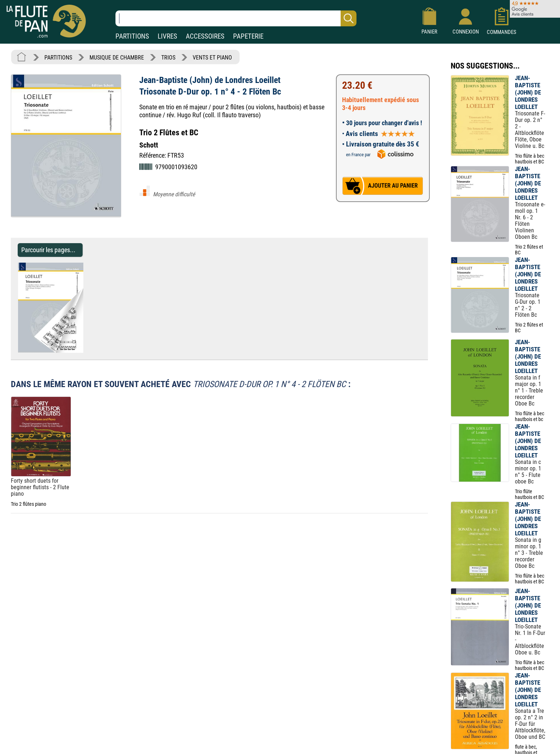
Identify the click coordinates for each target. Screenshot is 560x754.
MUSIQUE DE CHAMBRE (117, 58)
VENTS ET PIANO (212, 58)
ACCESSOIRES (205, 36)
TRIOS (168, 58)
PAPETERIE (248, 36)
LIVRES (167, 36)
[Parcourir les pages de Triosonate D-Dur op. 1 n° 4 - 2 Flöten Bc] (87, 351)
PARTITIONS (132, 36)
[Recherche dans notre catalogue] (236, 18)
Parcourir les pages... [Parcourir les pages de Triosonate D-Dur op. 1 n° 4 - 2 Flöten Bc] (48, 250)
